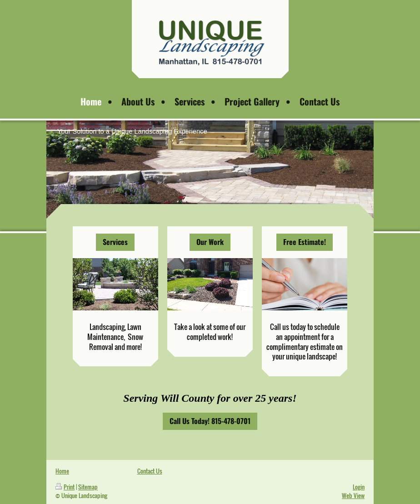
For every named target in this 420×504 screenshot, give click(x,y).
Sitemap (88, 487)
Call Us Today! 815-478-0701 (210, 421)
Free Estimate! (305, 242)
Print (65, 487)
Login (359, 487)
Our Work (210, 242)
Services (115, 242)
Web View (353, 495)
